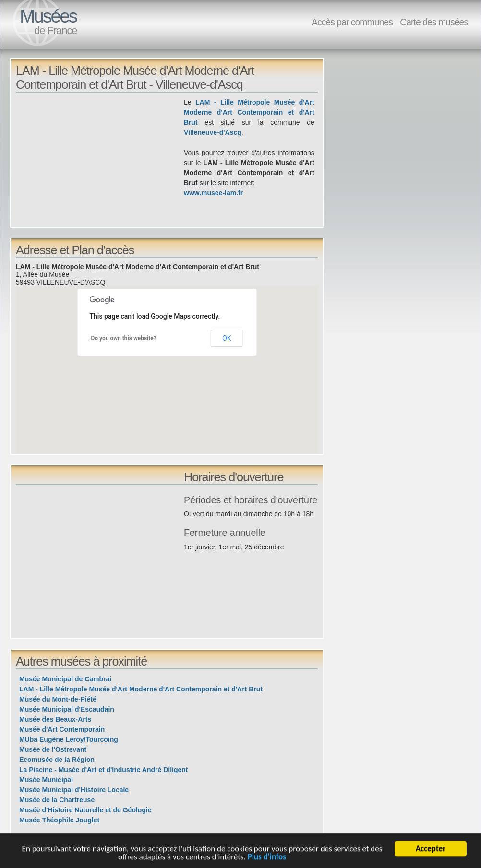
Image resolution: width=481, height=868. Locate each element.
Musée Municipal (46, 780)
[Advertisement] (100, 165)
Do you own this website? (124, 338)
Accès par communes (352, 22)
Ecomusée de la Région (57, 760)
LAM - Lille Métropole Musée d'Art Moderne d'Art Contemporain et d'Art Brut (249, 112)
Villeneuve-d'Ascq (213, 132)
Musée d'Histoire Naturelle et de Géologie (85, 810)
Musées (48, 16)
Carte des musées (434, 22)
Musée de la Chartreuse (57, 800)
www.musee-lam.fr (213, 193)
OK (227, 338)
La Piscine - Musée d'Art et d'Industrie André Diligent (104, 770)
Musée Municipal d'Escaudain (67, 709)
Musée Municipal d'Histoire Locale (74, 790)
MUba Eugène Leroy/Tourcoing (69, 739)
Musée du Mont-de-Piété (58, 699)
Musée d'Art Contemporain (62, 729)
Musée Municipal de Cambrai (65, 679)
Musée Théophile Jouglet (59, 820)
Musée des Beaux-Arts (55, 719)
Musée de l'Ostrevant (53, 749)
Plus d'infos (267, 858)
